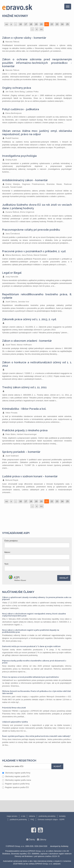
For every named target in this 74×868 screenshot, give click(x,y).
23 (57, 24)
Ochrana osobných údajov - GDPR (51, 820)
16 (20, 24)
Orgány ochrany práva (17, 88)
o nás (23, 816)
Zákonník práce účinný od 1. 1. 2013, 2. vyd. (29, 319)
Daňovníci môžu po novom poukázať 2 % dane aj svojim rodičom (31, 646)
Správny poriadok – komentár (21, 452)
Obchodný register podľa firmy (16, 773)
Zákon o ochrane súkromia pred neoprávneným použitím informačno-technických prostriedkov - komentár (37, 63)
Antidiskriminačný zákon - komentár (25, 180)
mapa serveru (12, 816)
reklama (32, 816)
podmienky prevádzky (47, 816)
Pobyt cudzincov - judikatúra (21, 109)
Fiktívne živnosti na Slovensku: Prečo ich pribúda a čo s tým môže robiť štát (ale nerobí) (37, 692)
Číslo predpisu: (11, 541)
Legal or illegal (12, 273)
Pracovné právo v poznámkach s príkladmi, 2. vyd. (34, 251)
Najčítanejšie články (18, 592)
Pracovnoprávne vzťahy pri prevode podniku (31, 230)
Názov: (7, 552)
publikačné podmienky (18, 820)
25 (67, 24)
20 (41, 24)
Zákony (43, 840)
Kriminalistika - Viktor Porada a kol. (24, 409)
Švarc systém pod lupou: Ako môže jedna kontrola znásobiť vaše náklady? (36, 736)
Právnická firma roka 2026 (14, 708)
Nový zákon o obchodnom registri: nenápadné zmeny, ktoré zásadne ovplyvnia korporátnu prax (34, 615)
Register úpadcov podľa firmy (16, 784)
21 (47, 24)
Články (32, 840)
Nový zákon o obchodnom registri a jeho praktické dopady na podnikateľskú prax (31, 631)
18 (31, 24)
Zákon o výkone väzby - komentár (24, 38)
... (15, 24)
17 (26, 24)
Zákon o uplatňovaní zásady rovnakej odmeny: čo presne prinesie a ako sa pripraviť (37, 598)
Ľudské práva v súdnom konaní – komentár (30, 476)
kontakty (62, 816)
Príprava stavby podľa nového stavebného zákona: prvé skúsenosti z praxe (34, 662)
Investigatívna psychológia (19, 156)
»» (41, 29)
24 (62, 24)
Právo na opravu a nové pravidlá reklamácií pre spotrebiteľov (31, 677)
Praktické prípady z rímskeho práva (25, 430)
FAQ (32, 820)
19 (36, 24)
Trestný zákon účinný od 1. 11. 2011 (24, 387)
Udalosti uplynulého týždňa (15, 722)
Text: (7, 564)
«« (7, 24)
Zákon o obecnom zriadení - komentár (27, 341)
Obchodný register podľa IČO (16, 776)
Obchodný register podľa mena (17, 780)
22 (52, 24)
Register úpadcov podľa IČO (15, 787)
